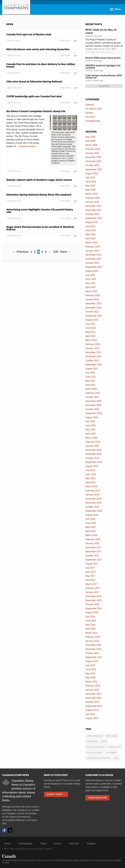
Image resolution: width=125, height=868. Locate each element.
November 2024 (93, 210)
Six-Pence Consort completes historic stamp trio (36, 111)
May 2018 (90, 527)
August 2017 (92, 564)
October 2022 (92, 312)
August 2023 (92, 271)
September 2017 (94, 560)
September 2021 (94, 365)
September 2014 (94, 706)
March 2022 (91, 340)
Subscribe (74, 844)
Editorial (89, 105)
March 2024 (91, 243)
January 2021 (92, 397)
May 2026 (90, 137)
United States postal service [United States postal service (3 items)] (99, 758)
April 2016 (90, 629)
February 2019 (93, 491)
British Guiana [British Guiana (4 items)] (112, 736)
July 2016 (90, 617)
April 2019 (90, 482)
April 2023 (90, 287)
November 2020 (93, 405)
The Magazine (25, 844)
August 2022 (92, 320)
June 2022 (91, 328)
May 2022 (90, 332)
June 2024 (91, 230)
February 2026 (93, 149)
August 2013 (92, 718)
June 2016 (91, 621)
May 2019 (90, 478)
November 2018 (93, 503)
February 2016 (93, 637)
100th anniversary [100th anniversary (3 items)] (95, 736)
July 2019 (90, 470)
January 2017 (92, 592)
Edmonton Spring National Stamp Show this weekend (39, 195)
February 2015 (93, 686)
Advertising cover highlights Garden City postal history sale (40, 211)
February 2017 (93, 588)
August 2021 (92, 369)
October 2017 (92, 556)
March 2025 (91, 194)
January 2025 (92, 202)
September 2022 (94, 316)
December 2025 (93, 157)
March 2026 (91, 145)
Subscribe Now (97, 798)
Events (58, 844)
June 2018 (91, 523)
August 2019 (92, 466)
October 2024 (92, 214)
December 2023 (93, 255)
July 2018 (90, 519)
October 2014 (92, 702)
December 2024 (93, 206)
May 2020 (90, 430)
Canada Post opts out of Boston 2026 (29, 34)
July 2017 (90, 568)
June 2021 (91, 377)
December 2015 (93, 645)
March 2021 (91, 389)
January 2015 (92, 690)
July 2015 (90, 665)
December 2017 (93, 547)
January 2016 (92, 641)
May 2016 (90, 625)
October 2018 (92, 507)
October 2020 (92, 409)
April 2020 (90, 434)
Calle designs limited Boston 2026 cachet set (104, 77)
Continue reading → (28, 146)
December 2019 (93, 450)
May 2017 (90, 576)
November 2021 (93, 356)
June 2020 (91, 426)
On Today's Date (94, 109)
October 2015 (92, 653)
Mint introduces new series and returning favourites (38, 49)
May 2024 (90, 234)
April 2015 (90, 678)
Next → (65, 252)
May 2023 (90, 283)
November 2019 (93, 454)
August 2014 (92, 710)
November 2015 (93, 649)
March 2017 (91, 584)
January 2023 (92, 299)
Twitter (10, 830)
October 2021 (92, 360)
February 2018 (93, 539)
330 (56, 252)
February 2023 (93, 295)
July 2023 (90, 275)
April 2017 (90, 580)
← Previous (21, 252)
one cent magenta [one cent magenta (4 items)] (95, 752)
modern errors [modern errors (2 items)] (114, 747)
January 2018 (92, 543)
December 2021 (93, 352)
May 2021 (90, 381)
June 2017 (91, 572)
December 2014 (93, 694)
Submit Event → (56, 794)
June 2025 (91, 182)
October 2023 (92, 263)
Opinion (89, 113)
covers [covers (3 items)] (104, 741)
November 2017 (93, 552)
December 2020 (93, 401)
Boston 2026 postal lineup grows (103, 58)
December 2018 (93, 499)
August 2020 (92, 417)
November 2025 (93, 161)
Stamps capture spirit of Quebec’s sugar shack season (39, 180)
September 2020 (94, 413)
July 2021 (90, 373)
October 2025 (92, 165)
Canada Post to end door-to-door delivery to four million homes (41, 65)
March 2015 (91, 682)
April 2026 (90, 141)
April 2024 (90, 239)
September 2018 (94, 511)
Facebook (4, 830)
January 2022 (92, 348)
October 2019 (92, 458)
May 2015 (90, 673)
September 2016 (94, 608)
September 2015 (94, 657)
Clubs (43, 844)
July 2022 (90, 324)
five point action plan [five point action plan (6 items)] (96, 747)
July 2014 (90, 714)
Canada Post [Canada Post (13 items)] (92, 741)
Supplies (91, 844)
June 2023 (91, 279)
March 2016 (91, 633)
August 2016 (92, 613)
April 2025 (90, 190)
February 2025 (93, 198)
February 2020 (93, 442)
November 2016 (93, 600)
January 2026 (92, 153)
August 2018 (92, 515)
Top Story (90, 117)
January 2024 (92, 251)
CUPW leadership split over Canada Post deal (34, 96)
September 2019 (94, 462)
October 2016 (92, 604)
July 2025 (90, 178)
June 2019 (91, 474)
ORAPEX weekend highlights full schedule (103, 67)
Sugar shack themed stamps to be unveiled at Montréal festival (40, 228)
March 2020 (91, 438)
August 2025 (92, 173)
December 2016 (93, 596)
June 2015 (91, 669)
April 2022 (90, 336)
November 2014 (93, 698)
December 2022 (93, 304)
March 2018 (91, 535)
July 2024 (90, 226)
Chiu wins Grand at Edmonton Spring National (34, 82)
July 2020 (90, 421)
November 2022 (93, 308)
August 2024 (92, 222)
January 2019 (92, 495)
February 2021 (93, 393)
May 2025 (90, 186)
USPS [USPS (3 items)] (116, 758)
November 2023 (93, 259)
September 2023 (94, 267)
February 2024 (93, 247)
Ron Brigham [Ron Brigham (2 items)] (111, 752)
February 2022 (93, 344)
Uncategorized (93, 121)
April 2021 (90, 385)
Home (7, 844)
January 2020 (92, 446)
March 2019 (91, 486)
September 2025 (94, 169)
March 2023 (91, 291)
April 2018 (90, 531)
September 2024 (94, 218)
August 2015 (92, 661)
